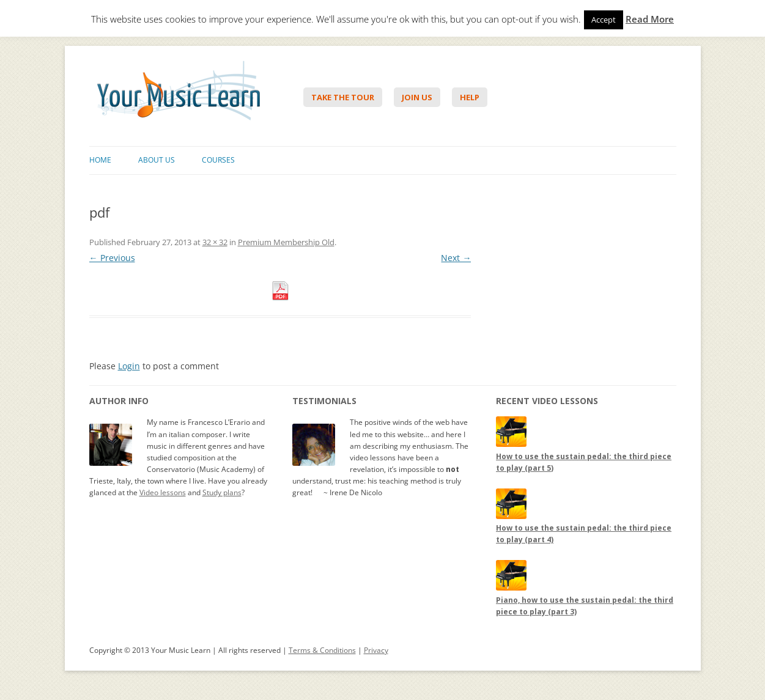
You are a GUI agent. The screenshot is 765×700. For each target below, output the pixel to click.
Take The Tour (343, 97)
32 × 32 (215, 242)
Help (470, 97)
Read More (650, 19)
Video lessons (163, 492)
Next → (456, 258)
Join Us (417, 97)
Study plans (222, 492)
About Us (157, 160)
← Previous (112, 258)
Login (129, 366)
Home (100, 160)
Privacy (376, 650)
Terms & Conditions (322, 650)
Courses (218, 160)
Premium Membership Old (286, 242)
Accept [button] (604, 20)
